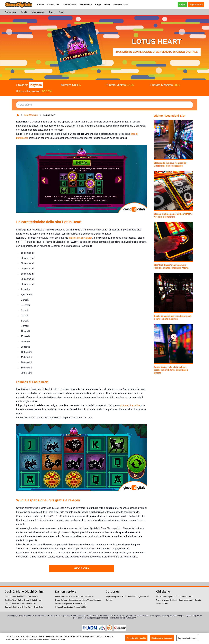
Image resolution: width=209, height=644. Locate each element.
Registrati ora (196, 5)
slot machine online (130, 405)
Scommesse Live (79, 604)
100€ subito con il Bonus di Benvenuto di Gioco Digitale (157, 52)
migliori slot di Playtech (80, 238)
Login (182, 5)
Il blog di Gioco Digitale (64, 607)
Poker (107, 5)
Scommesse (86, 5)
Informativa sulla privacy (166, 597)
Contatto (198, 600)
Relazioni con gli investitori (138, 597)
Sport (61, 12)
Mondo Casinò (38, 12)
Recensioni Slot (80, 607)
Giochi (24, 12)
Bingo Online (39, 607)
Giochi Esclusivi (61, 600)
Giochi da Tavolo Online (14, 600)
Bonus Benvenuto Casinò (65, 597)
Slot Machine (11, 12)
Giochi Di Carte (121, 5)
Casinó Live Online (12, 604)
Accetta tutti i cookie (136, 640)
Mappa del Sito (162, 604)
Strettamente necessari (162, 640)
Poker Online (27, 607)
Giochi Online (33, 597)
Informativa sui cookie (184, 597)
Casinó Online (10, 597)
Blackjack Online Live (13, 607)
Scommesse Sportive (63, 604)
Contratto (174, 600)
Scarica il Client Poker (84, 597)
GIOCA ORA (81, 568)
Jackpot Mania (69, 5)
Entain (124, 597)
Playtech (36, 85)
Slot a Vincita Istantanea (92, 600)
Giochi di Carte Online (33, 600)
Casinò (41, 5)
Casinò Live (53, 5)
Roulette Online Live (28, 604)
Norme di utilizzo (163, 600)
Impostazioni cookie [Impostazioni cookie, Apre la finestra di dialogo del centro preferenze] (187, 640)
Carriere (109, 600)
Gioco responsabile (186, 600)
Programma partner (113, 597)
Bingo (98, 5)
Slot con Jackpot (75, 600)
